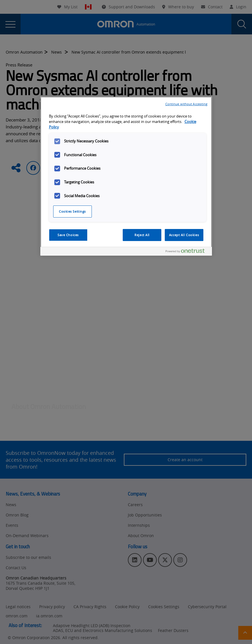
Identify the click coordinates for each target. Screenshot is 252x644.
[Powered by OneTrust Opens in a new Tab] (187, 252)
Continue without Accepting (186, 104)
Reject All (142, 235)
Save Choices (68, 235)
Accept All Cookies (184, 235)
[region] (126, 176)
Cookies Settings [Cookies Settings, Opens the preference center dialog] (72, 211)
